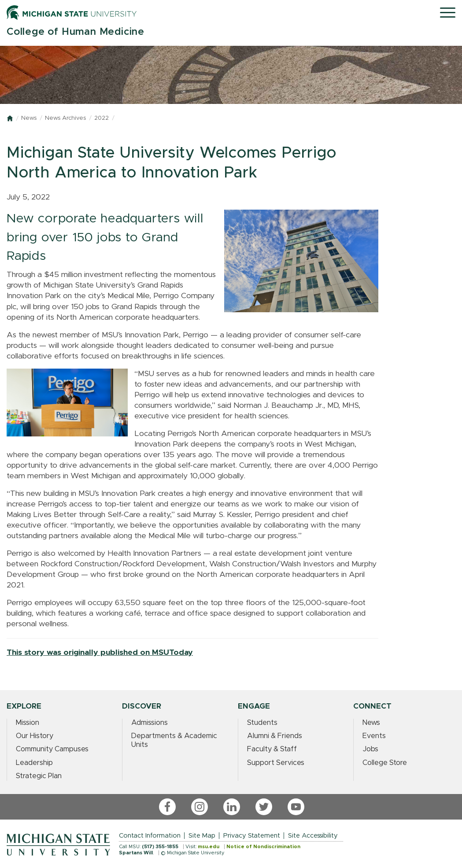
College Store (385, 763)
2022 (102, 118)
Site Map (202, 836)
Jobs (370, 749)
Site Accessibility (313, 836)
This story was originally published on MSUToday (100, 653)
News (29, 118)
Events (374, 736)
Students (262, 723)
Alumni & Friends (275, 736)
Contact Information (150, 836)
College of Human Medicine (76, 32)
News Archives (65, 118)
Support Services (276, 763)
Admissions (150, 723)
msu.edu (209, 847)
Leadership (34, 763)
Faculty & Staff (272, 749)
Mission (28, 723)
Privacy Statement (252, 836)
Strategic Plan (39, 776)
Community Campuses (52, 749)
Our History (35, 736)
